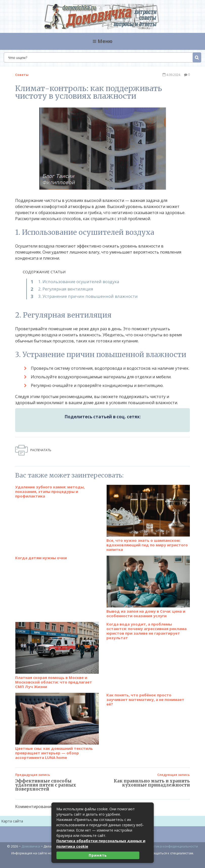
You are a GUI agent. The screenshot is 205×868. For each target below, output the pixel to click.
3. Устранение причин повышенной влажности (85, 296)
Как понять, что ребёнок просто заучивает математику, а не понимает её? (145, 696)
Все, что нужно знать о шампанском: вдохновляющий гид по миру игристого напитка (148, 514)
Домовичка (31, 842)
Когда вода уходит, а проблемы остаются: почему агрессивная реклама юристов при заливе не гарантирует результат (146, 627)
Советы (22, 74)
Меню (103, 41)
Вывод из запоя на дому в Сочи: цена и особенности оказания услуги (148, 583)
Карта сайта (12, 817)
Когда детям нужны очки (41, 554)
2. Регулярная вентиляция (64, 288)
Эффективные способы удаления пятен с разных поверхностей (46, 781)
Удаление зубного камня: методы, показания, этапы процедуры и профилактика (50, 488)
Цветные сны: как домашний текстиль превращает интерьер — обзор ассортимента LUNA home (57, 722)
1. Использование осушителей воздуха (77, 281)
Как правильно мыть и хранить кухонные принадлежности (152, 779)
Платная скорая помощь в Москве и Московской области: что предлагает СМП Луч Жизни (57, 652)
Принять (98, 855)
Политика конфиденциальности (172, 842)
